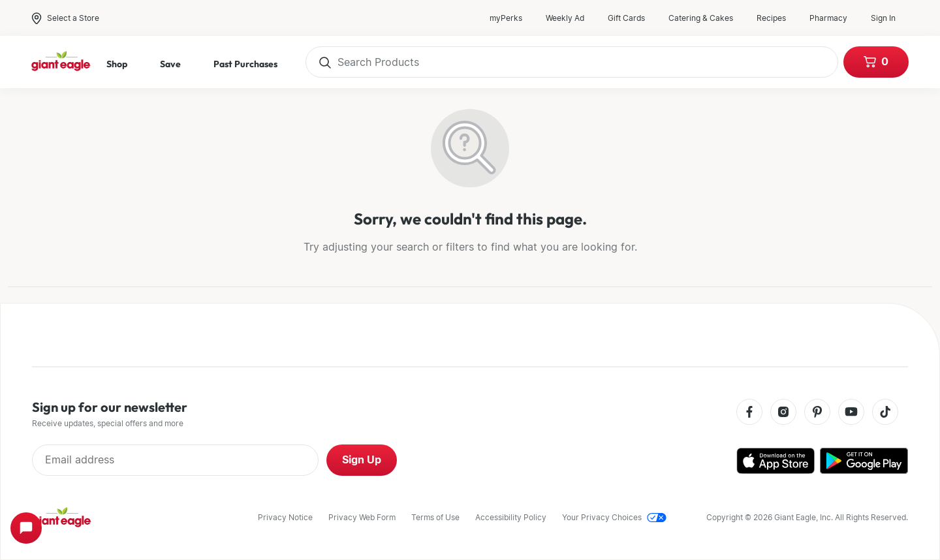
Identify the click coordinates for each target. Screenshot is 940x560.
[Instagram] (783, 413)
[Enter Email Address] (175, 460)
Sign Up (362, 460)
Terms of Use (435, 517)
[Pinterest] (817, 413)
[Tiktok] (885, 413)
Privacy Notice (285, 517)
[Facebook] (749, 413)
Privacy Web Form (362, 517)
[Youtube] (851, 413)
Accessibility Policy (511, 517)
